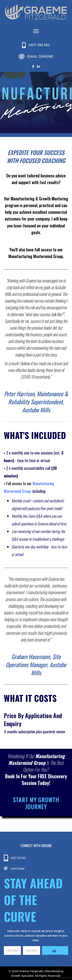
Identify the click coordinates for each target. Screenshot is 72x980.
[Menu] (36, 31)
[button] (55, 950)
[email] (31, 950)
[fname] (12, 950)
